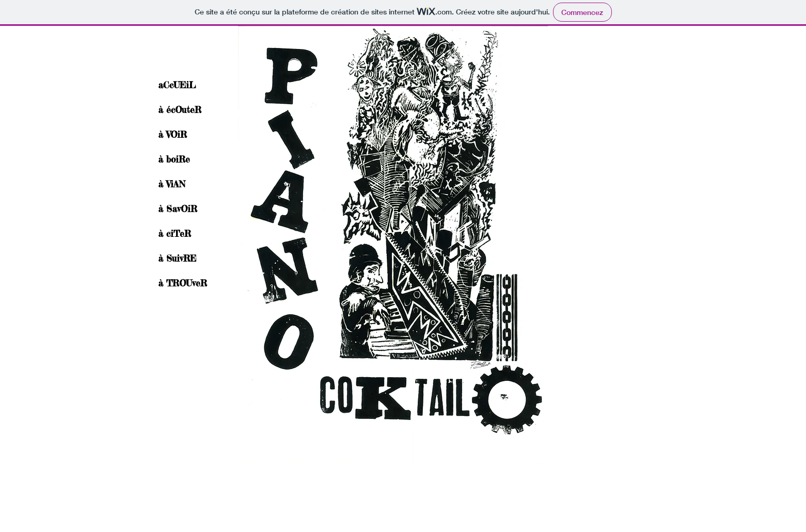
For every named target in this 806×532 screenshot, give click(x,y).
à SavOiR (178, 209)
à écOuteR (180, 110)
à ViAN (172, 184)
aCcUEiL (177, 85)
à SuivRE (177, 258)
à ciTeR (175, 233)
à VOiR (172, 134)
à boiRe (174, 159)
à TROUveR (183, 283)
